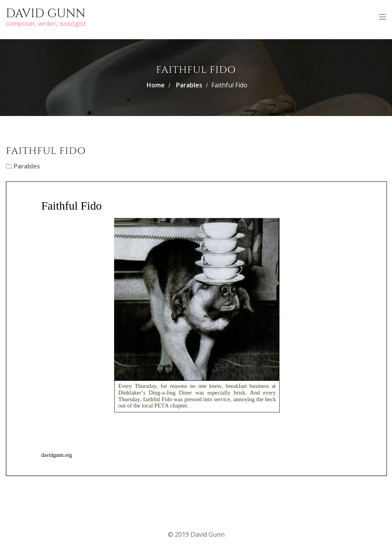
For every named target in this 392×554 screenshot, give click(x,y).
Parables (189, 85)
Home (156, 85)
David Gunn (46, 14)
